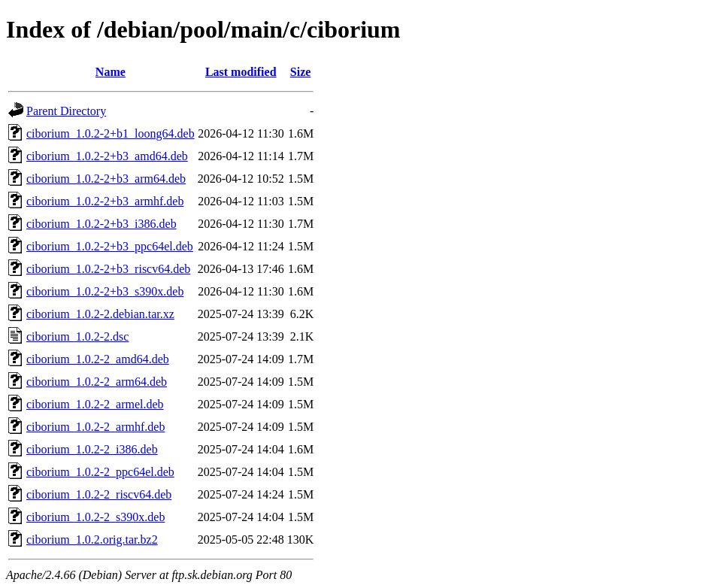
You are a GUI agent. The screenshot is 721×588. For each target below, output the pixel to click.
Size (301, 72)
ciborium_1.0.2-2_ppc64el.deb (100, 472)
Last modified (241, 72)
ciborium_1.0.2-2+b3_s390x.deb (105, 291)
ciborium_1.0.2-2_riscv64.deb (99, 494)
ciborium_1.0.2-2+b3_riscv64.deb (108, 269)
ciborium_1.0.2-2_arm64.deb (97, 382)
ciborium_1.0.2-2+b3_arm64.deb (106, 179)
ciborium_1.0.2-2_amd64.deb (98, 359)
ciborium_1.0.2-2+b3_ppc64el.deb (110, 246)
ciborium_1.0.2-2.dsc (77, 336)
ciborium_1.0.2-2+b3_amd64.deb (107, 156)
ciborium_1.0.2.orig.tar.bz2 (92, 540)
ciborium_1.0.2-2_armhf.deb (95, 427)
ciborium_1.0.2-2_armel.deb (95, 404)
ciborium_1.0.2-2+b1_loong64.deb (111, 133)
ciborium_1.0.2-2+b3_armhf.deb (105, 201)
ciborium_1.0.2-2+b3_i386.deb (101, 224)
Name (111, 72)
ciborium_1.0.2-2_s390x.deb (95, 517)
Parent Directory (66, 111)
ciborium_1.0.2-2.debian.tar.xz (100, 314)
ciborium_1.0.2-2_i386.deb (92, 449)
